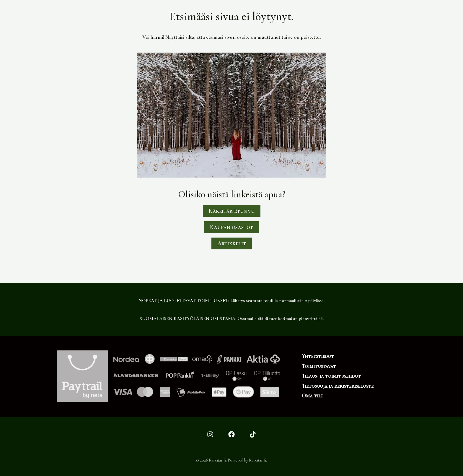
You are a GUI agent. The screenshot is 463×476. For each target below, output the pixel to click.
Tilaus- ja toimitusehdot (331, 376)
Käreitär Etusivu (232, 211)
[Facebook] (231, 434)
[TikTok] (253, 434)
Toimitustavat (319, 366)
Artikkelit (232, 243)
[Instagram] (210, 434)
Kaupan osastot (231, 227)
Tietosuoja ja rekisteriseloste (338, 386)
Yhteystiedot (318, 356)
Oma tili (312, 396)
